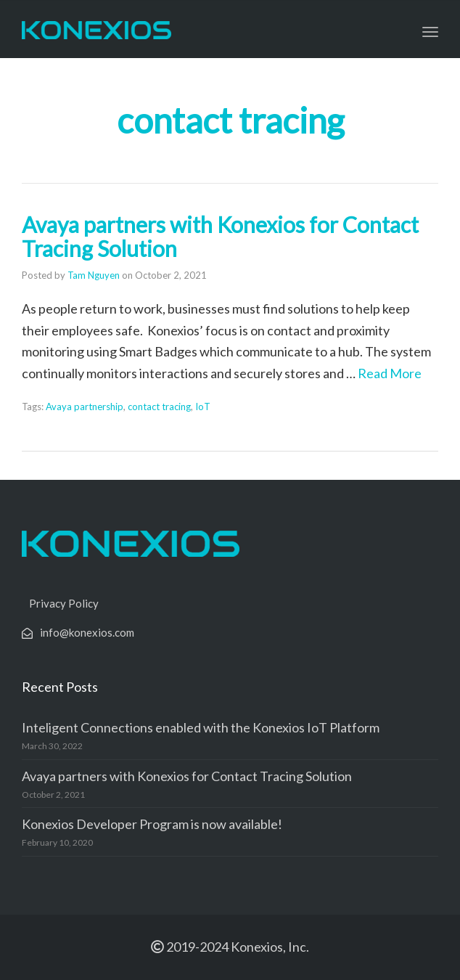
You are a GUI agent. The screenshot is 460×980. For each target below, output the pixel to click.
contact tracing (159, 407)
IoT (203, 407)
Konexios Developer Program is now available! (152, 824)
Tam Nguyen (94, 275)
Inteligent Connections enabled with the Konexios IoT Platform (201, 727)
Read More (390, 373)
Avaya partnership (85, 407)
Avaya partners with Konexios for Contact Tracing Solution (220, 236)
